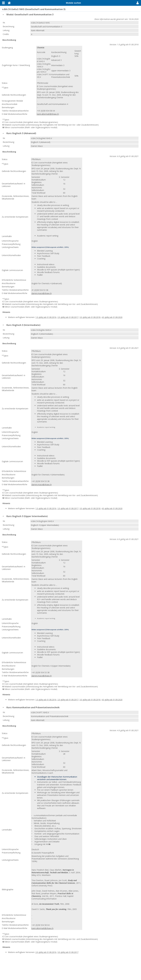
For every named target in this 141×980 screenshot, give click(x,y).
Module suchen (73, 3)
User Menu (138, 3)
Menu (3, 3)
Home (9, 3)
